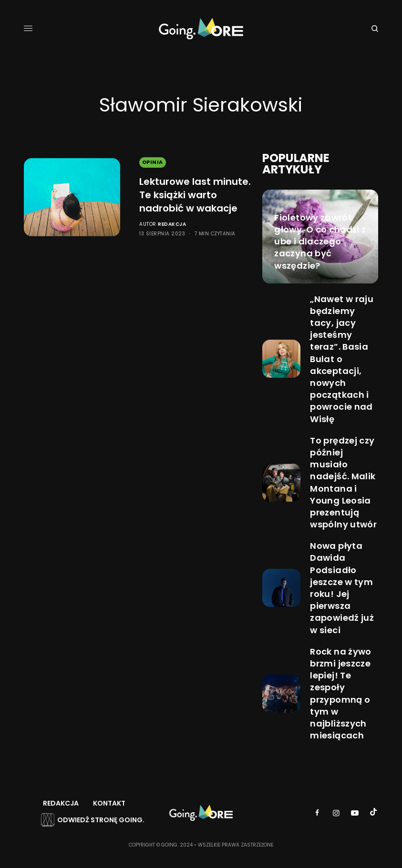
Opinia (153, 162)
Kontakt (109, 803)
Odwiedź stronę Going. (101, 820)
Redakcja (172, 224)
